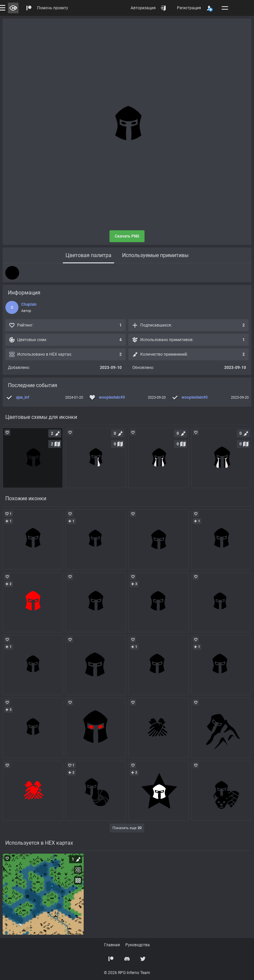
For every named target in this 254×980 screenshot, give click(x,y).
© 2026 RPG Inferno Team (127, 973)
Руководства (138, 945)
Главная (112, 945)
